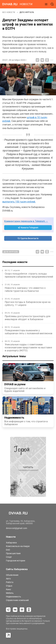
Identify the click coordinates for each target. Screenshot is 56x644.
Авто (8, 579)
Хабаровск (11, 543)
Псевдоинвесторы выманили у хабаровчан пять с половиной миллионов (29, 332)
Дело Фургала (27, 12)
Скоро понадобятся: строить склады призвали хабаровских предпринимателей (29, 275)
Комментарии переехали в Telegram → (26, 221)
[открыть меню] (46, 4)
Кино (8, 589)
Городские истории (16, 561)
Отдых (9, 586)
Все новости (9, 12)
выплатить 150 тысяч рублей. (19, 202)
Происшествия (13, 553)
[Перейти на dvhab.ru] (10, 4)
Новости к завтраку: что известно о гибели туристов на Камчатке (25, 289)
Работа (10, 582)
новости (26, 4)
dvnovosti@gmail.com (17, 528)
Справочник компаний (17, 600)
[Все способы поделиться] (52, 60)
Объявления (12, 575)
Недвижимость (14, 597)
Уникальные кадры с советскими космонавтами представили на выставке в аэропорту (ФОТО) (28, 348)
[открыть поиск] (52, 4)
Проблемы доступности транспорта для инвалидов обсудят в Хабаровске (28, 318)
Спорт (9, 557)
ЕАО (8, 550)
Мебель (10, 593)
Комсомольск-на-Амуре (18, 546)
